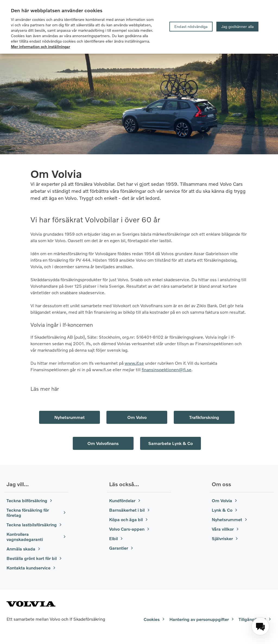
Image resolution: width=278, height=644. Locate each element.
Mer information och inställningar (40, 47)
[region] (139, 27)
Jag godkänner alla (238, 26)
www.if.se (134, 363)
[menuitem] (260, 626)
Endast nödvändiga (191, 26)
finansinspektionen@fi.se (167, 369)
